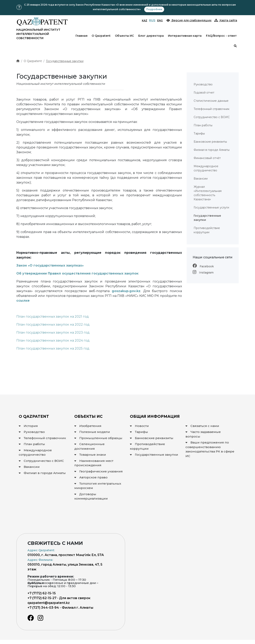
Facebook (203, 266)
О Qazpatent (101, 36)
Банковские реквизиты (152, 438)
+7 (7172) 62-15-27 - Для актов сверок (59, 598)
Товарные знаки (90, 455)
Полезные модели (92, 432)
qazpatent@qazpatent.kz (49, 603)
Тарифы (139, 432)
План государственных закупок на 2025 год (53, 348)
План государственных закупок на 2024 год (53, 340)
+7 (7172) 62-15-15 (42, 593)
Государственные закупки (65, 61)
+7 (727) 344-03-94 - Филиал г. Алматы (60, 608)
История (28, 426)
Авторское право (91, 477)
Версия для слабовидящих (189, 20)
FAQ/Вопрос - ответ (221, 36)
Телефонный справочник (42, 438)
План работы (32, 444)
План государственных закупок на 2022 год (53, 324)
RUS (152, 20)
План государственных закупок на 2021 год (53, 317)
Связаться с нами (202, 426)
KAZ (145, 20)
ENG (160, 20)
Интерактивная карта (185, 36)
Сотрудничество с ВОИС (41, 461)
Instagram (203, 273)
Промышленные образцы (98, 438)
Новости (139, 426)
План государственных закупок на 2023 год (53, 332)
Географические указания (99, 471)
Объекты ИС (124, 36)
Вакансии (29, 467)
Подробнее (154, 9)
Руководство (32, 432)
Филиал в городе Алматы (42, 473)
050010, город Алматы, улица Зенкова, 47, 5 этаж (65, 565)
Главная (81, 36)
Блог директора (151, 36)
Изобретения (88, 426)
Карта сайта (226, 20)
